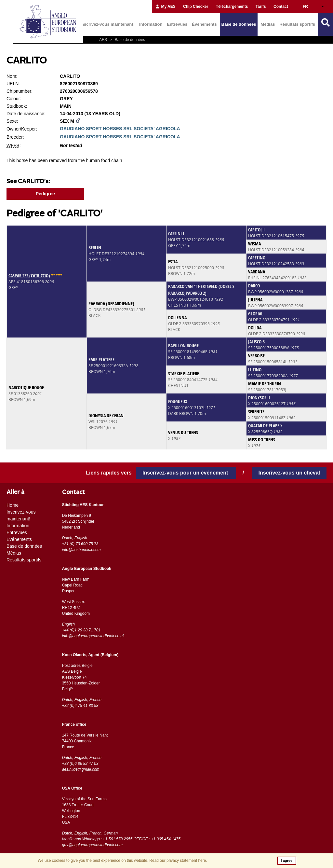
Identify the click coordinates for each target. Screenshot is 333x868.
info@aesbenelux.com (81, 550)
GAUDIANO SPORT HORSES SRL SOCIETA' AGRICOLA (120, 129)
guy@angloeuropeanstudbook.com (92, 845)
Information (151, 24)
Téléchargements (232, 7)
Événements (204, 24)
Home (13, 505)
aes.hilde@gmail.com (81, 769)
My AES (165, 7)
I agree (287, 861)
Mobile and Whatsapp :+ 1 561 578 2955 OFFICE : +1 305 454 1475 (121, 839)
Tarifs (261, 7)
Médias (268, 24)
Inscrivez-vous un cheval (289, 473)
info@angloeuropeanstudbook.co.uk (93, 636)
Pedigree (45, 194)
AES (104, 40)
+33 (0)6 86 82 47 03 (80, 764)
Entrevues (177, 24)
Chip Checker (196, 7)
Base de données (239, 24)
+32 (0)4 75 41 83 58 (80, 706)
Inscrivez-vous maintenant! (107, 24)
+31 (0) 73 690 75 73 (80, 544)
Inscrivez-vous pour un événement (186, 473)
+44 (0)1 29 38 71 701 (81, 630)
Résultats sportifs (297, 24)
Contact (281, 7)
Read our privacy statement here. (178, 861)
